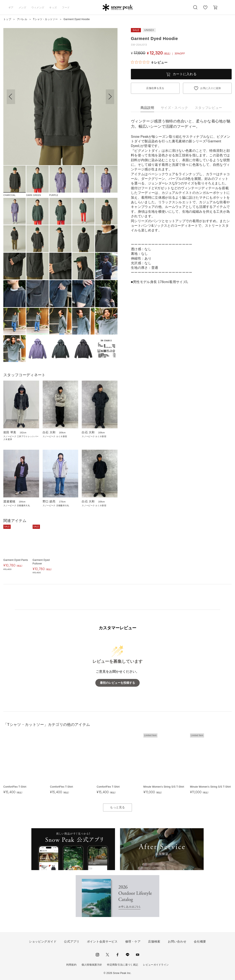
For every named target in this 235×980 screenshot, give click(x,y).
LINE (128, 955)
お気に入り (205, 10)
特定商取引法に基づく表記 (123, 965)
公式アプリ (72, 941)
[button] (110, 97)
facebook (117, 955)
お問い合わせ (177, 941)
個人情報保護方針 (92, 965)
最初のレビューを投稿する (117, 683)
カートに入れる (185, 74)
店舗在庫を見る (155, 88)
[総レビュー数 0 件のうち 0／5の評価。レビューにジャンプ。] (149, 62)
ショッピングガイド (43, 941)
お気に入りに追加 (211, 88)
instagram (97, 955)
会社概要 (200, 941)
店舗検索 (154, 941)
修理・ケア (133, 941)
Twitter (107, 955)
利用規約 (71, 965)
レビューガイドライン (156, 965)
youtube (138, 955)
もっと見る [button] (117, 807)
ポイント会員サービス (102, 941)
